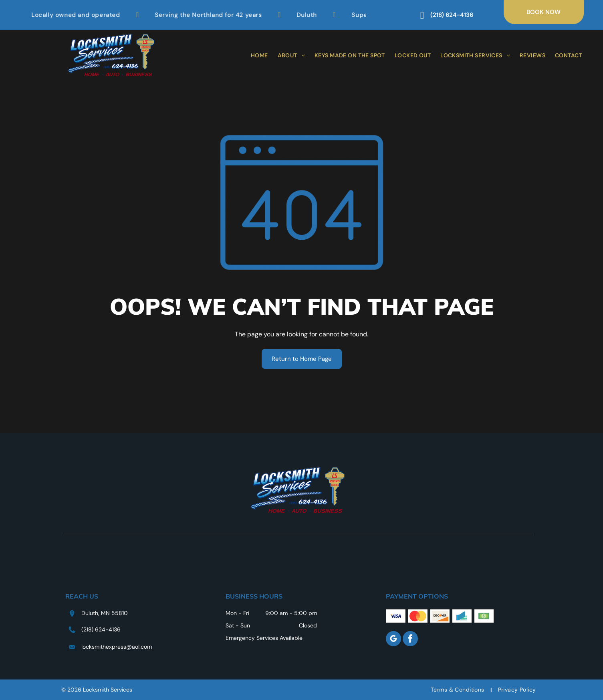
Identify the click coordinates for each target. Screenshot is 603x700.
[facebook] (410, 640)
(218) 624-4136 (101, 629)
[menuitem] (259, 56)
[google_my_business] (393, 640)
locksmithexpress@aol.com (117, 647)
